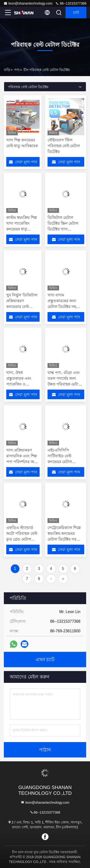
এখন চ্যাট (45, 659)
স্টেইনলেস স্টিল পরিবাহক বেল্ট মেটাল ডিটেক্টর (64, 146)
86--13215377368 (71, 3)
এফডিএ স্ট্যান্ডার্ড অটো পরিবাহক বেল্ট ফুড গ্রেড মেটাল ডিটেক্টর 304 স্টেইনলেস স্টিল (22, 539)
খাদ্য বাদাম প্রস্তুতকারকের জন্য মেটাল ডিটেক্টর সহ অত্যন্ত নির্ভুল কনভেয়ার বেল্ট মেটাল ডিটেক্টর (66, 307)
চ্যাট (76, 13)
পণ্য (17, 70)
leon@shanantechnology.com (28, 3)
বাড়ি (7, 70)
